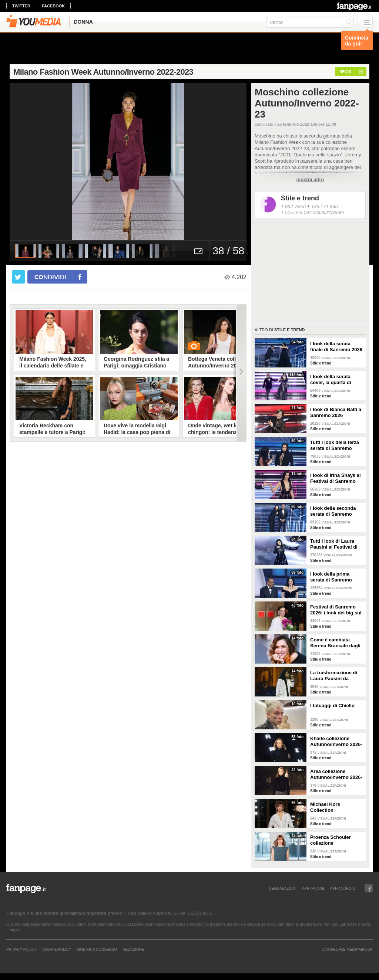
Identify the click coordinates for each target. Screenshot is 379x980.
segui (346, 72)
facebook (53, 6)
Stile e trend (300, 198)
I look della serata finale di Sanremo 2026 (336, 347)
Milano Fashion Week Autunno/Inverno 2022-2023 (103, 72)
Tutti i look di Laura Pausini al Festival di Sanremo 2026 (334, 544)
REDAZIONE (133, 949)
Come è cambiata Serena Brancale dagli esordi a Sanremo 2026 (336, 643)
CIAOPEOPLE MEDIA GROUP (347, 949)
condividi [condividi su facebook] (50, 277)
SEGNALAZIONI (283, 888)
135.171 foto (325, 206)
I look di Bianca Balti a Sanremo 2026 (336, 412)
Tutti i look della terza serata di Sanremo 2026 (335, 445)
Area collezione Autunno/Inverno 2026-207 (336, 774)
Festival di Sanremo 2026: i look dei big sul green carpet (336, 610)
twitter (21, 6)
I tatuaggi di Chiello (332, 706)
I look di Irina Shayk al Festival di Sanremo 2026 (336, 478)
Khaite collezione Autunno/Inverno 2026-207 (336, 742)
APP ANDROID (343, 888)
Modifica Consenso (97, 949)
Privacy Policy (21, 949)
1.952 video (293, 206)
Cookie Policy (57, 949)
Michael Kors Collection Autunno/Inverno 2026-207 (336, 807)
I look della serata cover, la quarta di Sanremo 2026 (331, 380)
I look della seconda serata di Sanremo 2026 (333, 511)
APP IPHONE (313, 888)
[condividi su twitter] (19, 277)
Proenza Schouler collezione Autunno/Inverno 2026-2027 (336, 840)
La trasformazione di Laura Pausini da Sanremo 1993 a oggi (334, 676)
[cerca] (310, 22)
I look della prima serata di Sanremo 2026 (331, 577)
